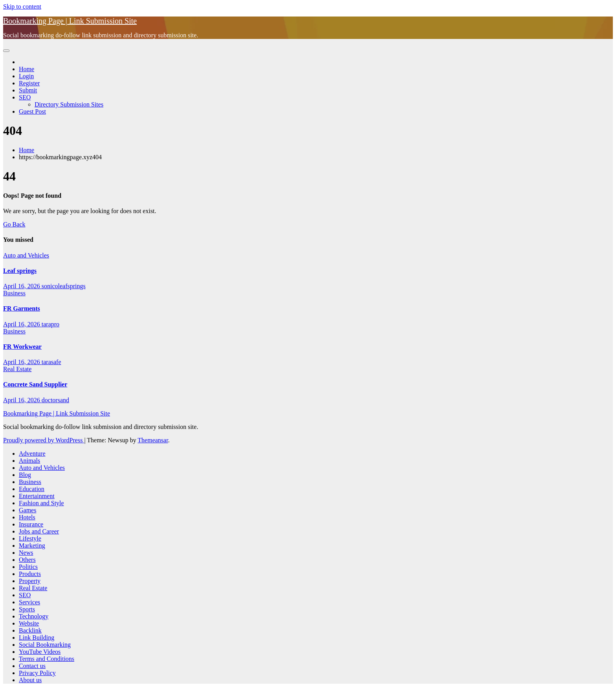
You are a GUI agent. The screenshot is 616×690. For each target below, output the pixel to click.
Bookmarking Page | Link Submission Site (70, 21)
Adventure (32, 454)
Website (29, 623)
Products (30, 574)
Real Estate (17, 369)
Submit (28, 90)
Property (30, 581)
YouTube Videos (40, 652)
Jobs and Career (39, 531)
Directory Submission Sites (69, 104)
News (26, 553)
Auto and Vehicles (26, 255)
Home (27, 69)
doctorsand (55, 400)
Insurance (31, 524)
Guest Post (32, 111)
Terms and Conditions (47, 659)
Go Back (14, 224)
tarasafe (51, 362)
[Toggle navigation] (6, 51)
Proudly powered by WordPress (44, 440)
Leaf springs (20, 271)
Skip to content (22, 6)
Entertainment (37, 496)
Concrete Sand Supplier (35, 384)
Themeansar (153, 440)
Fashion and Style (41, 503)
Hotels (27, 517)
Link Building (37, 638)
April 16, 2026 (22, 286)
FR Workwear (22, 347)
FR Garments (22, 308)
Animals (29, 461)
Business (14, 293)
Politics (28, 567)
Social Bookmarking (45, 645)
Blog (25, 475)
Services (29, 602)
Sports (27, 609)
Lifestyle (30, 538)
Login (26, 76)
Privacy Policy (37, 673)
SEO (25, 97)
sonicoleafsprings (64, 286)
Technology (34, 616)
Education (32, 489)
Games (27, 510)
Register (29, 83)
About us (30, 680)
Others (27, 560)
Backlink (30, 630)
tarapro (50, 324)
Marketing (32, 546)
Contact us (32, 666)
